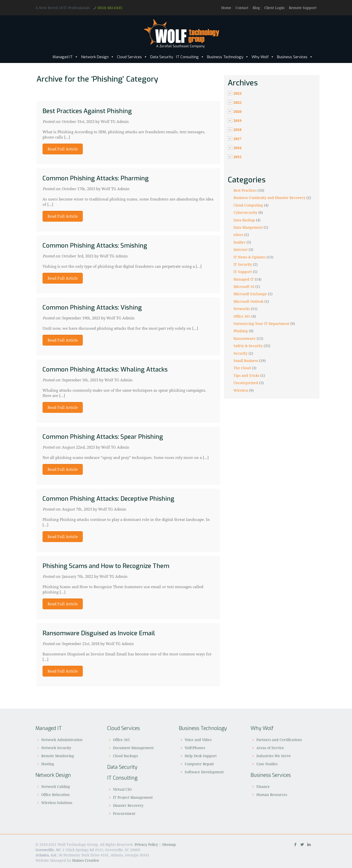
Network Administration (62, 740)
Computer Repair (199, 764)
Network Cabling (56, 787)
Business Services (295, 57)
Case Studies (267, 764)
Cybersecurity (245, 212)
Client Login (274, 8)
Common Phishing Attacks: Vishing (92, 308)
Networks (242, 309)
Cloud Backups (125, 756)
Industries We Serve (274, 756)
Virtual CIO (122, 789)
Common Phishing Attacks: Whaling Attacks (105, 370)
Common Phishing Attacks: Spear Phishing (103, 437)
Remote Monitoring (58, 756)
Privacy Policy (146, 844)
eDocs (238, 235)
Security (241, 353)
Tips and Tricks (246, 375)
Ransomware (245, 338)
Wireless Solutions (57, 803)
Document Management (133, 748)
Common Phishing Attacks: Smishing (95, 246)
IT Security (243, 264)
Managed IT (65, 57)
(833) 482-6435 (110, 8)
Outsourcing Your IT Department (261, 324)
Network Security (56, 748)
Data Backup (244, 220)
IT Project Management (133, 797)
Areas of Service (270, 748)
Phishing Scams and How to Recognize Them (106, 566)
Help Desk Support (201, 756)
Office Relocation (55, 795)
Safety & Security (248, 346)
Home (226, 8)
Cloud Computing (248, 205)
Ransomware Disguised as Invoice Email (99, 633)
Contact (242, 8)
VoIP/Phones (195, 748)
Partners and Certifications (279, 740)
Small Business (246, 361)
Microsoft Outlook (248, 301)
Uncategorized (246, 383)
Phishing (241, 331)
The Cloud (242, 368)
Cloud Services (132, 57)
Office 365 (242, 316)
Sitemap (169, 844)
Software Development (204, 772)
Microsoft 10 (244, 287)
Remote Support (303, 8)
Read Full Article (63, 149)
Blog (256, 8)
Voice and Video (198, 740)
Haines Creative (86, 860)
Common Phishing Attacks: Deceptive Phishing (108, 499)
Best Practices (245, 190)
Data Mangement (248, 227)
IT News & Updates (250, 257)
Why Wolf (263, 57)
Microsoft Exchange (250, 294)
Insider (240, 242)
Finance (263, 787)
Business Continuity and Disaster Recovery (269, 198)
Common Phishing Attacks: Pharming (96, 178)
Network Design (97, 57)
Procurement (124, 813)
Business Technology (228, 57)
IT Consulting (190, 57)
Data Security (162, 57)
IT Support (243, 272)
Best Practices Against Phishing (87, 111)
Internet (241, 249)
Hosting (48, 764)
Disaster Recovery (128, 805)
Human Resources (272, 795)
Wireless (241, 390)
